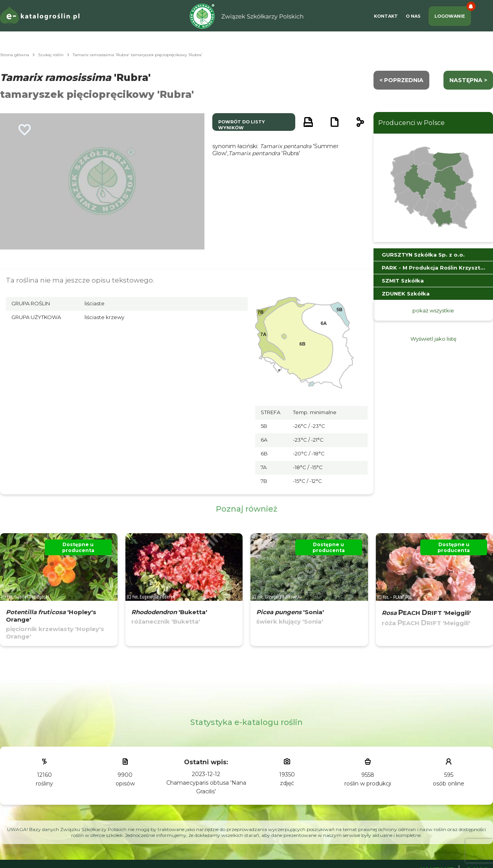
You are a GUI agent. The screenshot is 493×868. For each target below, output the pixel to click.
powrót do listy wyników (242, 125)
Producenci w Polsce (411, 123)
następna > (468, 80)
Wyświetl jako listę (433, 339)
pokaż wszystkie (433, 310)
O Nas (413, 16)
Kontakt (386, 16)
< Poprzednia (401, 80)
